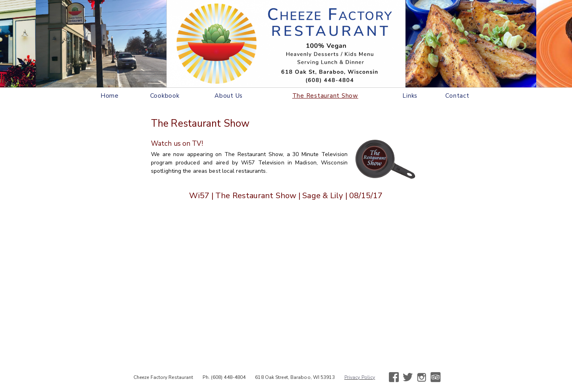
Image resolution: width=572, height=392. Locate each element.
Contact (457, 96)
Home (110, 96)
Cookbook (165, 96)
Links (410, 96)
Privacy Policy (360, 377)
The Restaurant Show (325, 96)
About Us (229, 96)
